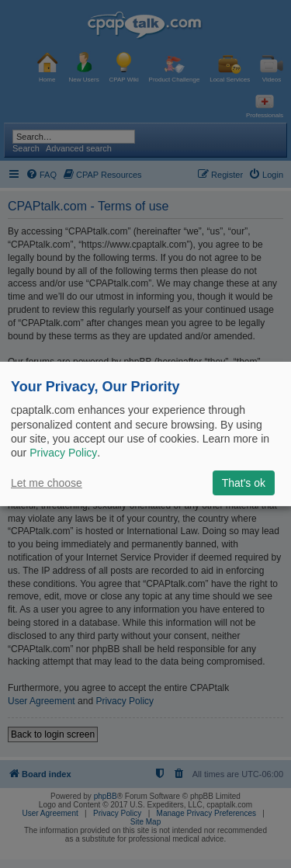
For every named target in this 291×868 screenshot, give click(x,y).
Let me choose (47, 483)
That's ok (244, 483)
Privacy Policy (63, 453)
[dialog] (145, 434)
